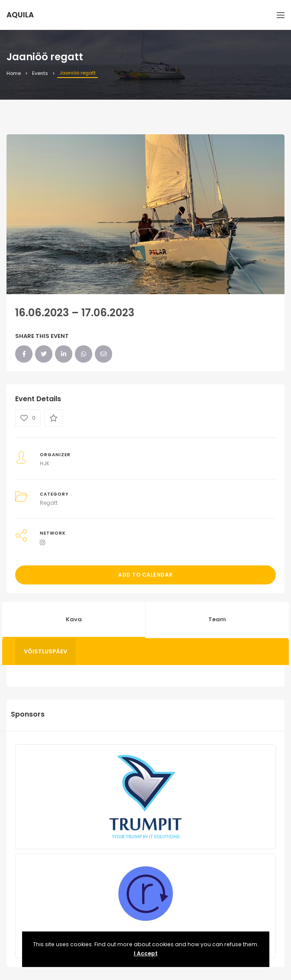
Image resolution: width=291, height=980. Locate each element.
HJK (45, 463)
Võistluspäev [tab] (45, 651)
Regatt (49, 503)
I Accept (146, 953)
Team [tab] (217, 619)
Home (14, 73)
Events (40, 73)
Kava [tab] (74, 619)
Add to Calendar (145, 575)
